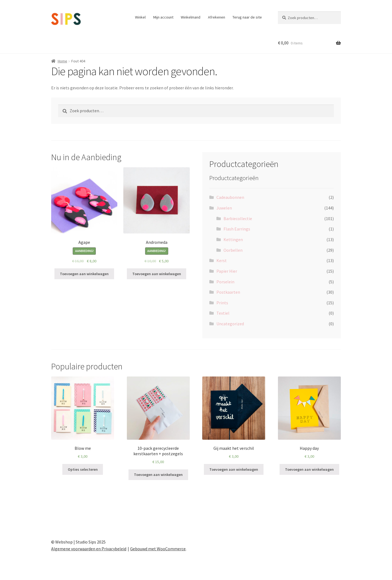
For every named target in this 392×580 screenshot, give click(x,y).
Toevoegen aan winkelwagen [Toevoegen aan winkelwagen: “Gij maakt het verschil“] (234, 469)
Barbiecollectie (238, 218)
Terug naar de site (247, 17)
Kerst (222, 260)
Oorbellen (233, 250)
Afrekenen (217, 17)
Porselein (225, 282)
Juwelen (224, 208)
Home (62, 61)
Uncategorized (230, 324)
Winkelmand (191, 17)
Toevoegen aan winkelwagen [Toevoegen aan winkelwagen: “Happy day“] (309, 469)
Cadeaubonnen (230, 197)
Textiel (223, 313)
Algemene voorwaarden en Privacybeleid (89, 549)
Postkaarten (228, 292)
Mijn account (163, 17)
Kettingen (233, 239)
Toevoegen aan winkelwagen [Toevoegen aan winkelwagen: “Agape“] (84, 274)
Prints (222, 303)
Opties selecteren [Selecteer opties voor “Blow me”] (83, 469)
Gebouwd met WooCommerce (158, 549)
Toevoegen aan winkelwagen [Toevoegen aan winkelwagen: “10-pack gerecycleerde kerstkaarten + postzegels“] (158, 475)
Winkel (140, 17)
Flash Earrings (237, 229)
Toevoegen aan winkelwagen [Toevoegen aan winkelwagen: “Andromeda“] (157, 274)
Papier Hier (227, 271)
